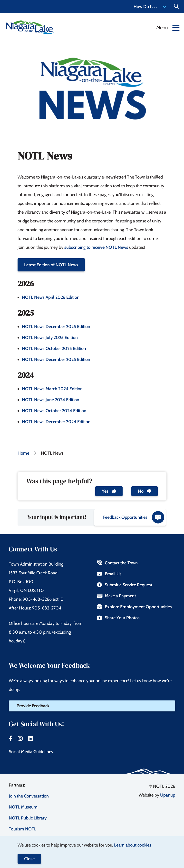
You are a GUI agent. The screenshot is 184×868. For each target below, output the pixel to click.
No (145, 491)
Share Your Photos (118, 618)
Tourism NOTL (23, 829)
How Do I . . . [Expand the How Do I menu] (150, 7)
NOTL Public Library (28, 818)
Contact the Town (117, 563)
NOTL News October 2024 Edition (54, 411)
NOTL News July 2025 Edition (50, 338)
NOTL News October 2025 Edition (54, 349)
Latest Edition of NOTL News (51, 265)
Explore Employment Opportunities (134, 607)
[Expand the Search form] (176, 7)
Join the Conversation (29, 796)
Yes (109, 491)
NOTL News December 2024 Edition (56, 422)
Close (29, 859)
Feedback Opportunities (134, 517)
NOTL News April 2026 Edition (51, 297)
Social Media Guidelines (31, 752)
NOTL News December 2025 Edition (56, 327)
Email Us (109, 574)
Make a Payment (116, 596)
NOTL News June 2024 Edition (51, 400)
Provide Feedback (33, 706)
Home (23, 453)
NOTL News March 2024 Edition (52, 389)
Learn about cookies (133, 845)
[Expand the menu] (168, 27)
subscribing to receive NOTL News (96, 247)
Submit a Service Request (125, 585)
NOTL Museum (23, 807)
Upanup (168, 795)
